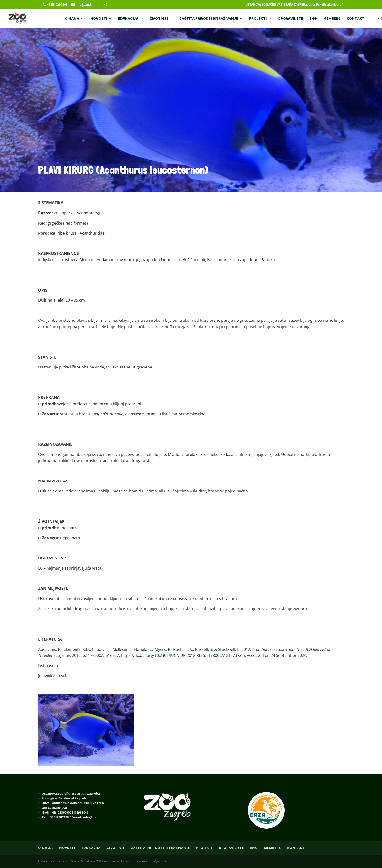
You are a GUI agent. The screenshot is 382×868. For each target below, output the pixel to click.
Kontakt (356, 19)
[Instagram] (105, 5)
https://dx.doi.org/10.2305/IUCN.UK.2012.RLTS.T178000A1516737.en (183, 655)
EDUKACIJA (128, 19)
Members (332, 19)
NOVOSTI (99, 19)
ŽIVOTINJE (159, 19)
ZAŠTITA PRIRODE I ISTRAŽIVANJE (209, 19)
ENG (313, 19)
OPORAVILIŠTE (290, 19)
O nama (72, 19)
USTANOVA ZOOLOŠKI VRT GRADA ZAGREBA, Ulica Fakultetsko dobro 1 (295, 5)
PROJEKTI (258, 19)
